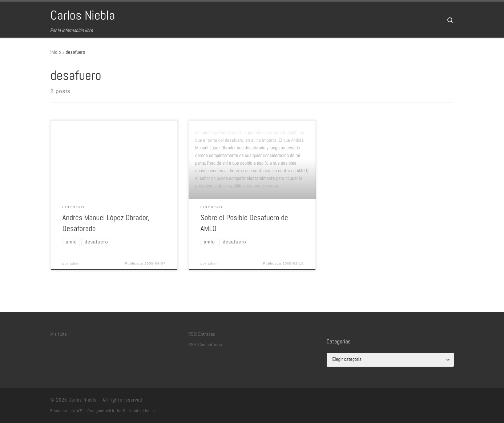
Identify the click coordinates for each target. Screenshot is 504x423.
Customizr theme (139, 411)
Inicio (56, 52)
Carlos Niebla (83, 400)
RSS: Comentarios (205, 345)
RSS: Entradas (202, 334)
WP (79, 411)
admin (75, 263)
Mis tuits (59, 334)
